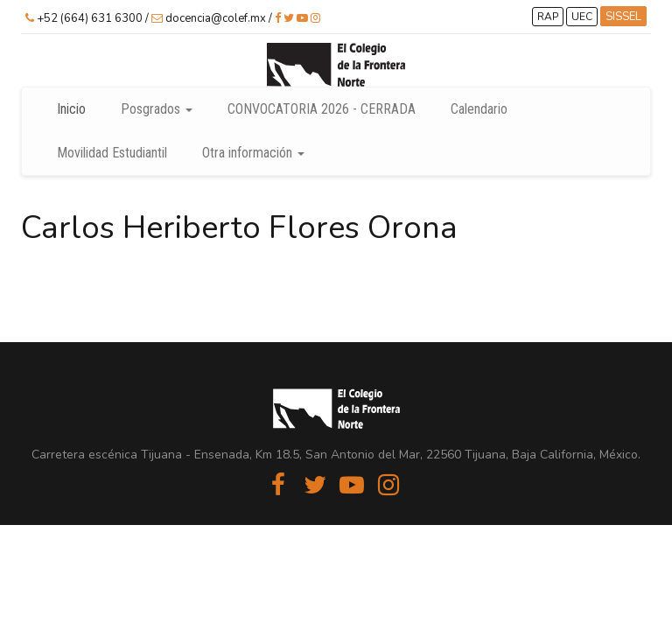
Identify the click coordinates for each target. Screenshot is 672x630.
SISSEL (623, 17)
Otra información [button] (253, 153)
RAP (548, 17)
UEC (582, 17)
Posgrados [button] (157, 109)
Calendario (479, 109)
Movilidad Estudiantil (112, 153)
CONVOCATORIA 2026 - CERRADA (322, 109)
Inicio (71, 109)
